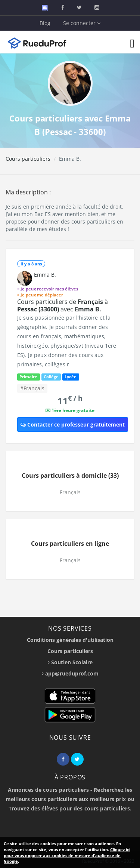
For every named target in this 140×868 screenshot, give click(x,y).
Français (70, 492)
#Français (32, 388)
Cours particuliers (28, 159)
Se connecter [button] (82, 23)
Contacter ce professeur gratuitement (73, 424)
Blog (45, 23)
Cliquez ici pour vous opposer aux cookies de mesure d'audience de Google (67, 855)
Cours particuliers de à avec (63, 305)
